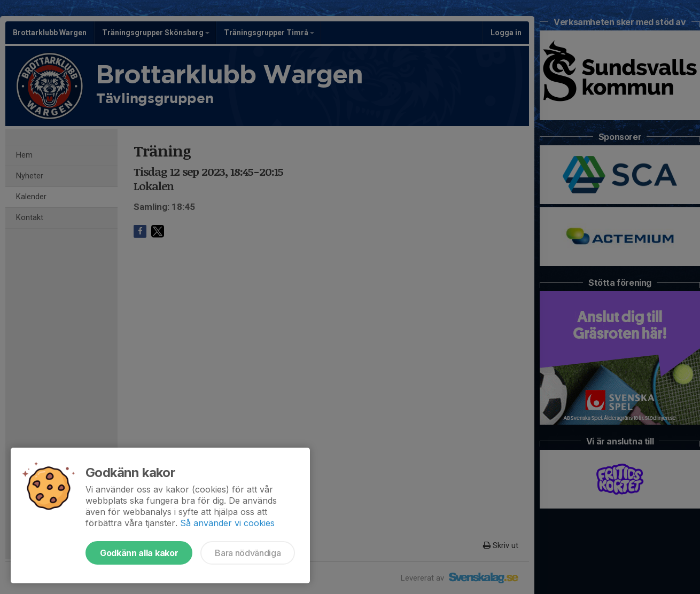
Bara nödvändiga (248, 553)
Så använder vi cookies (227, 523)
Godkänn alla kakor (139, 553)
